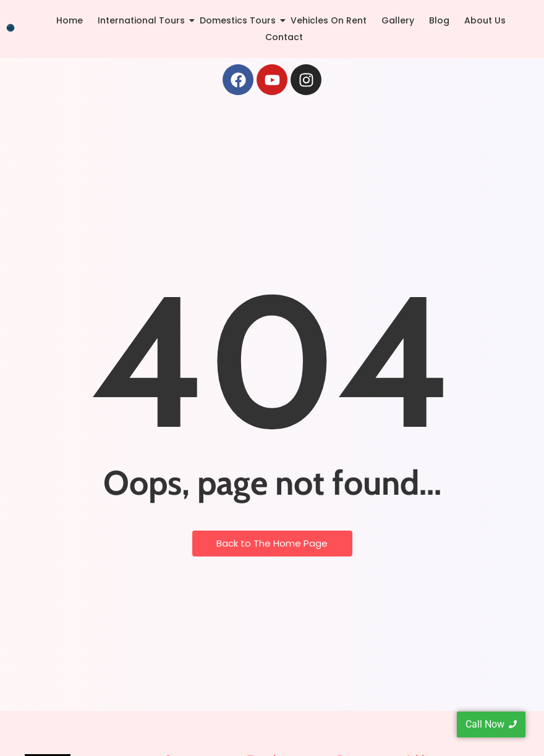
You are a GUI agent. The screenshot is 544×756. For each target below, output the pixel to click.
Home (70, 20)
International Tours (143, 20)
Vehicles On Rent (329, 20)
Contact (284, 37)
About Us (485, 20)
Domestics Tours (240, 20)
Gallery (398, 20)
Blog (439, 20)
